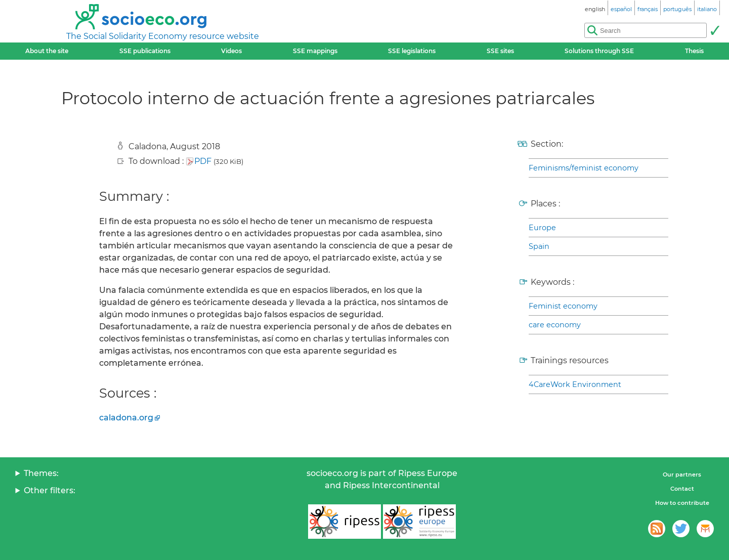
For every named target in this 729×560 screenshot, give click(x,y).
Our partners (682, 475)
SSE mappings (315, 51)
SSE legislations (412, 51)
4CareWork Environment (575, 384)
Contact (682, 489)
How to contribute (682, 503)
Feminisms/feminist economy (584, 168)
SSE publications (145, 51)
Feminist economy (563, 306)
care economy (555, 325)
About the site (47, 51)
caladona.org (126, 418)
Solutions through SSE (599, 51)
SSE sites (500, 51)
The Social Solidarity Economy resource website (163, 36)
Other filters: (50, 490)
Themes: (41, 473)
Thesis (694, 51)
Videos (231, 51)
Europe (542, 228)
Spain (539, 246)
